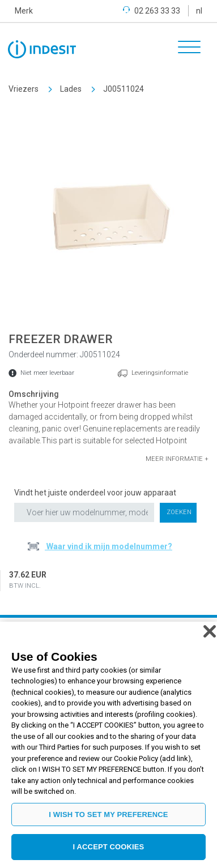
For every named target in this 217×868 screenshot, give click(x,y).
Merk (24, 11)
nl (199, 11)
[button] (177, 459)
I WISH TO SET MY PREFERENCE (108, 814)
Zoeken (179, 512)
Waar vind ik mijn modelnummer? (109, 546)
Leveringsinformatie (160, 373)
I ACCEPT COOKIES (109, 847)
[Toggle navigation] (185, 49)
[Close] (210, 631)
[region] (109, 745)
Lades (71, 89)
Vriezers (24, 89)
